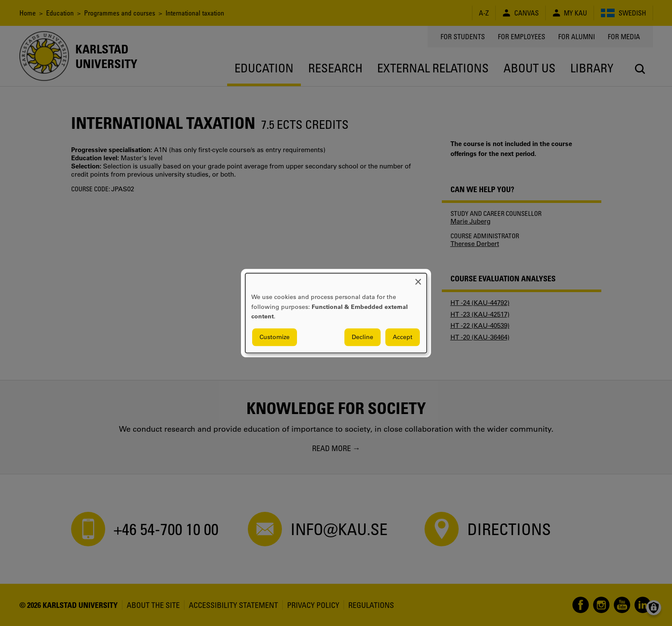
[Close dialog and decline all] (418, 279)
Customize (275, 337)
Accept (403, 337)
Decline (363, 337)
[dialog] (336, 313)
